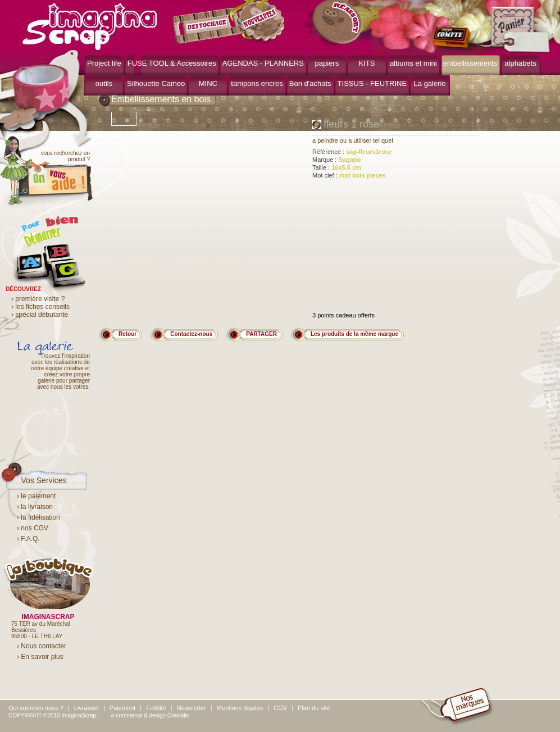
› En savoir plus (40, 657)
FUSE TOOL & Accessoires (172, 63)
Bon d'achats (310, 83)
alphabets (520, 63)
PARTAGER (261, 334)
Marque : (336, 160)
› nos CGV (33, 528)
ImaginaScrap (90, 25)
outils (104, 83)
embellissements (470, 63)
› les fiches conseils (40, 307)
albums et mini (413, 63)
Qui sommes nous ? (36, 708)
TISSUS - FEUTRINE (372, 83)
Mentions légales (240, 708)
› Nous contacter (42, 646)
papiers (327, 63)
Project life (104, 63)
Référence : (352, 152)
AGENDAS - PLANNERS (263, 63)
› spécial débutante (40, 315)
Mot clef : (349, 175)
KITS (366, 63)
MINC (208, 83)
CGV (280, 708)
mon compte (454, 38)
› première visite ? (38, 299)
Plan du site (314, 708)
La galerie (430, 83)
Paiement (122, 708)
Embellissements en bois (161, 99)
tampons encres (257, 83)
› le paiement (36, 496)
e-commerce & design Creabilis (150, 715)
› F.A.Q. (28, 539)
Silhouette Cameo (156, 83)
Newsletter (192, 708)
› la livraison (35, 507)
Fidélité (156, 708)
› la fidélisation (38, 517)
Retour (128, 334)
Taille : (337, 167)
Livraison (86, 708)
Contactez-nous (191, 334)
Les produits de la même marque (354, 334)
